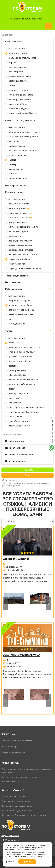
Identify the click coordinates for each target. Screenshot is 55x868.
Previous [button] (5, 604)
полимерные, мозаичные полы (22, 255)
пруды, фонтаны (15, 169)
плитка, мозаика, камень (19, 245)
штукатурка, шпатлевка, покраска (23, 268)
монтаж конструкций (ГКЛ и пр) (22, 227)
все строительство (16, 53)
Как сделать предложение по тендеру (20, 777)
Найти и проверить (11, 747)
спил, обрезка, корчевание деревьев (25, 407)
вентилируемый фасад (18, 76)
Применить (28, 470)
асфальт (11, 63)
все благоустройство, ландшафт (23, 132)
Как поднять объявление (14, 797)
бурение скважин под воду (20, 352)
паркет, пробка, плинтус (18, 241)
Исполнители (12, 480)
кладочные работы (16, 81)
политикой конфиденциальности (20, 854)
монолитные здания (17, 90)
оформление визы (16, 375)
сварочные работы (16, 104)
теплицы (11, 174)
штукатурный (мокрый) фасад (21, 113)
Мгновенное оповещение (52, 420)
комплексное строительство (21, 58)
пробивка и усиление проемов (21, 380)
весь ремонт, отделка (17, 204)
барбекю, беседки (16, 146)
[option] (14, 604)
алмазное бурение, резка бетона (23, 347)
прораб (10, 389)
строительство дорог (17, 109)
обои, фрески (13, 236)
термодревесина (15, 324)
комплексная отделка (18, 218)
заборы (10, 160)
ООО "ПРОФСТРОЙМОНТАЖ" (22, 655)
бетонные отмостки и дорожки (22, 151)
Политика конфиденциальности (17, 811)
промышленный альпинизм (20, 384)
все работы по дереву (17, 301)
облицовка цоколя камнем (20, 95)
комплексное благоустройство (22, 137)
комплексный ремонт (18, 213)
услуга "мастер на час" (18, 421)
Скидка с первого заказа (13, 753)
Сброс (28, 475)
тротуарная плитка (16, 178)
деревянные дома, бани (18, 305)
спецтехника (13, 403)
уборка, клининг (15, 417)
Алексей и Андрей (16, 559)
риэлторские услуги (16, 393)
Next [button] (48, 604)
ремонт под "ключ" (17, 209)
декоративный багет (17, 222)
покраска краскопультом (19, 250)
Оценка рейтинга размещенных (17, 801)
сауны (10, 319)
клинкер (11, 165)
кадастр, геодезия (16, 370)
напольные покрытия (17, 232)
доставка (11, 366)
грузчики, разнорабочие (19, 357)
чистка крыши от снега (18, 426)
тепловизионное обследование (22, 412)
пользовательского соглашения (28, 856)
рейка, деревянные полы (19, 315)
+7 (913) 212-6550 (10, 836)
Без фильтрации (15, 49)
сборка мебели (14, 398)
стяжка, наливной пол (17, 259)
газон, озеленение (16, 155)
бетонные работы (15, 67)
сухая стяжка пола (16, 264)
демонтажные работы (18, 361)
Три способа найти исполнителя (17, 740)
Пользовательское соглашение (17, 806)
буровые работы (15, 72)
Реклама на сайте (10, 782)
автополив (12, 141)
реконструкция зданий (18, 99)
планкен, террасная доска (19, 310)
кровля (10, 86)
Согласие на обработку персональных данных (24, 815)
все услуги (12, 343)
